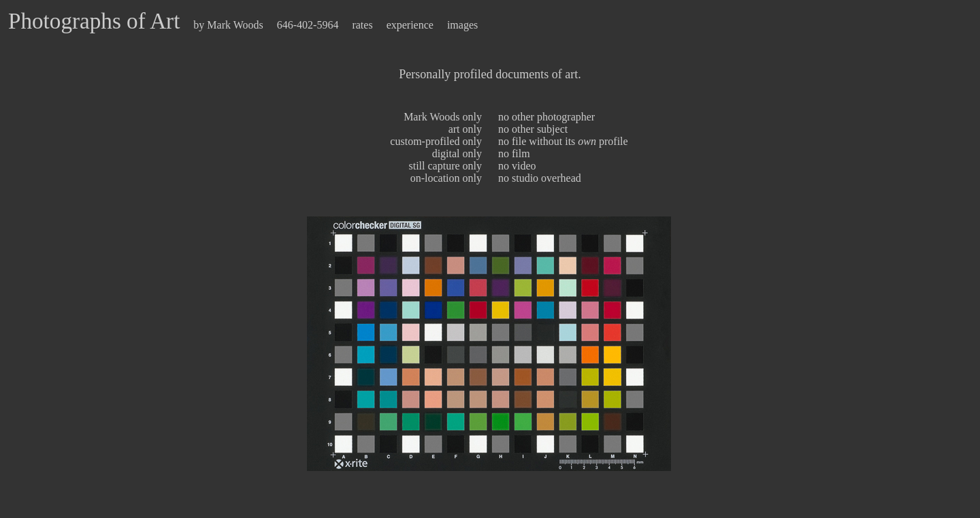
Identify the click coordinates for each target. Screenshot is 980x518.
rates (362, 25)
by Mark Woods (228, 25)
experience (410, 25)
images (462, 25)
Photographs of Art (94, 21)
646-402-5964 (309, 25)
